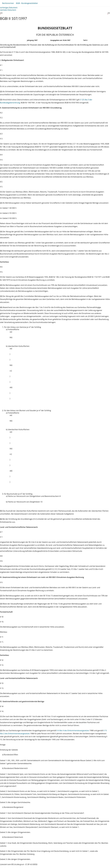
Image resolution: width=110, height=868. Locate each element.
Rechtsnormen (8, 3)
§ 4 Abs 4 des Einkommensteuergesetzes (73, 731)
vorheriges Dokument (9, 8)
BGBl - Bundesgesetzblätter (27, 3)
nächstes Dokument (8, 10)
